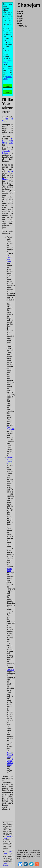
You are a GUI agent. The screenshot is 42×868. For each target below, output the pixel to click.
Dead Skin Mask (9, 259)
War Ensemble (11, 428)
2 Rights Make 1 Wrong (10, 762)
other (20, 23)
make (20, 11)
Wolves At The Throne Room (10, 461)
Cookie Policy (8, 62)
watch (20, 13)
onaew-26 (22, 26)
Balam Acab (9, 570)
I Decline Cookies (8, 92)
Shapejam (29, 5)
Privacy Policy (8, 78)
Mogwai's (10, 670)
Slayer (10, 171)
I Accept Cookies (8, 86)
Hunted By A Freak (10, 755)
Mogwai (5, 179)
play (19, 21)
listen (20, 18)
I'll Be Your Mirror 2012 (8, 141)
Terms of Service (8, 864)
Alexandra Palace (6, 152)
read (20, 16)
